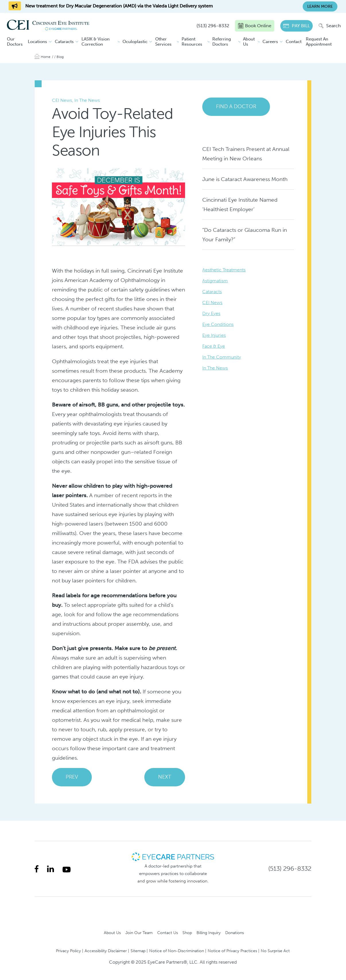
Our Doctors (15, 42)
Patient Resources (192, 42)
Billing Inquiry (209, 933)
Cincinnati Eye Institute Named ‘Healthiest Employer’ (240, 205)
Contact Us (168, 933)
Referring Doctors (222, 42)
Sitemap (138, 951)
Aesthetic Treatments (224, 270)
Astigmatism (215, 281)
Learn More (320, 6)
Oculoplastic (135, 42)
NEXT (165, 777)
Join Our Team (139, 933)
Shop (187, 933)
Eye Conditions (218, 324)
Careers (270, 42)
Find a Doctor (236, 106)
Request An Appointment (319, 42)
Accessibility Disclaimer (106, 951)
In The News (215, 368)
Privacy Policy (68, 951)
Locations (37, 42)
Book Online (255, 26)
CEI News (212, 303)
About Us (249, 42)
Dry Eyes (211, 313)
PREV (72, 777)
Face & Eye (214, 346)
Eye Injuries (214, 335)
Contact (294, 42)
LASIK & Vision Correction (96, 42)
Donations (235, 933)
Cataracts (64, 42)
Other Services (163, 42)
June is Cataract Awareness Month (245, 179)
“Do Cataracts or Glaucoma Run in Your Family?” (245, 235)
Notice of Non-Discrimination (177, 951)
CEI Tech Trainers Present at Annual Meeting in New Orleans (246, 154)
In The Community (222, 357)
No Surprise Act (275, 951)
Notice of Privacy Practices (232, 951)
